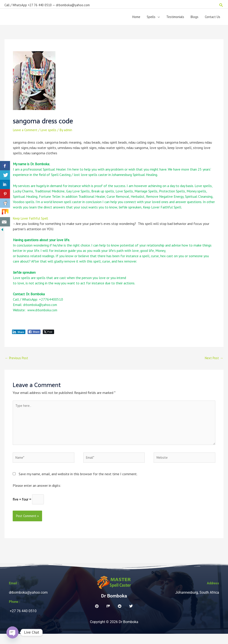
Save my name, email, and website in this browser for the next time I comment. (78, 483)
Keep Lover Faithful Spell (32, 222)
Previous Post (17, 362)
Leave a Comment (26, 133)
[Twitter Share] (48, 335)
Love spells (52, 133)
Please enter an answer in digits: (37, 495)
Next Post (213, 362)
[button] (221, 3)
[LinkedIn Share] (19, 335)
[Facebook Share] (34, 335)
